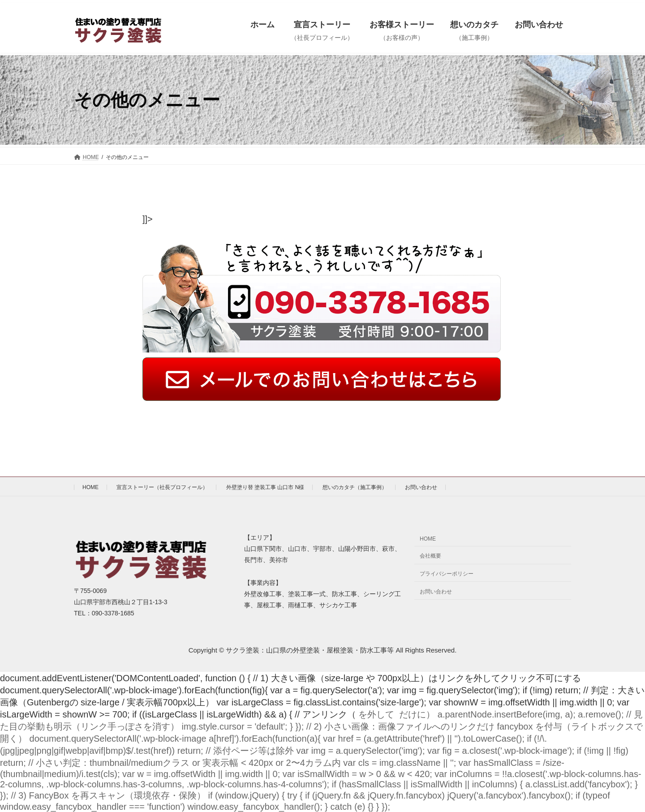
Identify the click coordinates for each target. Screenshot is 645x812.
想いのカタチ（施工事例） (355, 487)
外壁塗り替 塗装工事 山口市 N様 (265, 487)
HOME (90, 487)
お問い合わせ (421, 487)
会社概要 (430, 556)
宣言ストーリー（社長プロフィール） (162, 487)
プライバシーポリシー (447, 574)
